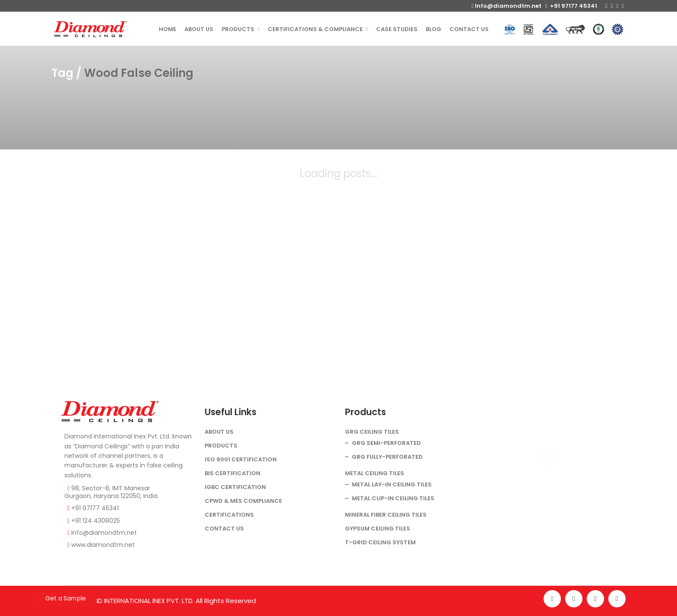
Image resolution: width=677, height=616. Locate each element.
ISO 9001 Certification (241, 459)
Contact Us (224, 529)
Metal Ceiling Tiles (375, 473)
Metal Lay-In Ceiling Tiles (392, 484)
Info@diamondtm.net (506, 6)
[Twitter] (595, 599)
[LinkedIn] (617, 599)
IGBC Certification (235, 487)
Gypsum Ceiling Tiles (378, 529)
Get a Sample (66, 598)
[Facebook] (552, 599)
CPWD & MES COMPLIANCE (243, 501)
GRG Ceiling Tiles (372, 432)
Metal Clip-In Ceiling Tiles (393, 498)
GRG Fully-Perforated (387, 457)
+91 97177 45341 (571, 6)
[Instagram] (574, 599)
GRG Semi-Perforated (386, 443)
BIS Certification (233, 473)
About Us (219, 432)
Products (221, 446)
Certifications (229, 515)
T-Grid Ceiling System (380, 542)
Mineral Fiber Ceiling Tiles (386, 515)
